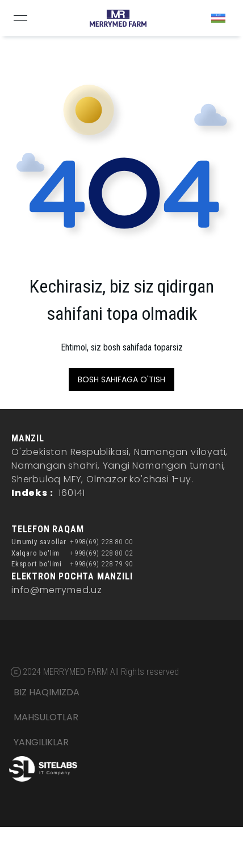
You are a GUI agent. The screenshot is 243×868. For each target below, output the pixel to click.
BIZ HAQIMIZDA (47, 692)
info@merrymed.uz (57, 590)
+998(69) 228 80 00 (101, 542)
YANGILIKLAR (41, 742)
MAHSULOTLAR (46, 717)
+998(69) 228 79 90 (101, 564)
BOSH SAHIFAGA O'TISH (122, 379)
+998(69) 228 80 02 (101, 553)
